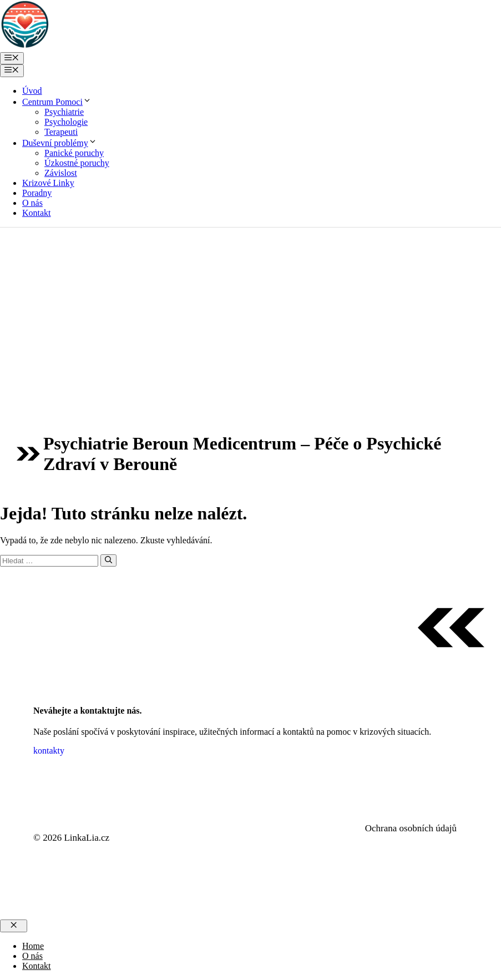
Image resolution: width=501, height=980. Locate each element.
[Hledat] (108, 560)
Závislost (61, 173)
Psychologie (66, 122)
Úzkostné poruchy (77, 163)
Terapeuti (61, 132)
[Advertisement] (250, 311)
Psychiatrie (64, 112)
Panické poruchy (74, 153)
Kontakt (37, 213)
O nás (32, 203)
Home (33, 946)
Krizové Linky (48, 183)
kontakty (49, 751)
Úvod (32, 91)
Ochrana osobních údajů (411, 828)
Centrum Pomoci (57, 102)
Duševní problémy (60, 143)
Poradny (37, 193)
